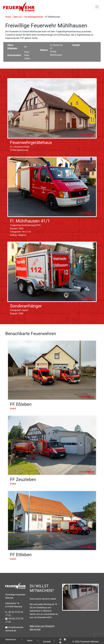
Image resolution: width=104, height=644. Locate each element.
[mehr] (13, 409)
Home (8, 17)
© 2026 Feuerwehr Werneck (86, 642)
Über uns (18, 17)
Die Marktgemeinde (34, 17)
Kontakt (47, 642)
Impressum (11, 639)
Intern (30, 641)
